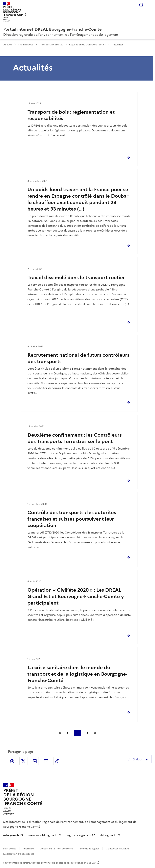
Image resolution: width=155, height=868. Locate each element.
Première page (60, 733)
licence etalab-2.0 (85, 863)
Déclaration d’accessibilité (19, 854)
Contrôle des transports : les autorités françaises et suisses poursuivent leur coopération (72, 519)
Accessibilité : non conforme (57, 849)
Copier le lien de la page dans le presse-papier (57, 761)
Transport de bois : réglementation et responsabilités (71, 115)
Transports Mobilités (51, 45)
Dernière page (95, 733)
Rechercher (141, 5)
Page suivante (87, 733)
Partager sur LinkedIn (35, 761)
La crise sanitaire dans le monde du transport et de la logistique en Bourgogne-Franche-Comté (77, 674)
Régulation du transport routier (87, 45)
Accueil (8, 45)
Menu (149, 5)
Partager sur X (23, 761)
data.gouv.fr (108, 835)
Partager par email (46, 761)
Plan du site (10, 849)
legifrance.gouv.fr (79, 835)
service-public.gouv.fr (43, 835)
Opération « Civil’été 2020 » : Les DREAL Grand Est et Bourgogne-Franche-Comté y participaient (76, 596)
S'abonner (138, 759)
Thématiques (26, 45)
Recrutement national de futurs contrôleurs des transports (78, 358)
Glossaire (28, 849)
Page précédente (68, 733)
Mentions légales (90, 849)
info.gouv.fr (11, 835)
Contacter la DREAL (118, 849)
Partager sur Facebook (12, 761)
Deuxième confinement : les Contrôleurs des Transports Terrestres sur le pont (75, 438)
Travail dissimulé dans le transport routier (76, 278)
